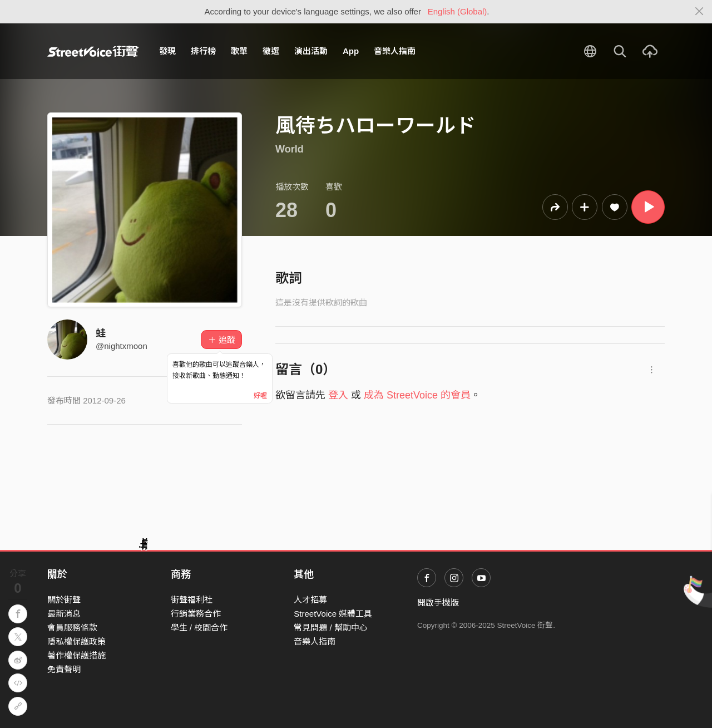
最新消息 (64, 614)
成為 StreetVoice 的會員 (417, 395)
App (351, 51)
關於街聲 (64, 600)
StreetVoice (93, 51)
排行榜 (203, 51)
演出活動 (311, 51)
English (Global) (458, 11)
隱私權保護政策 (76, 641)
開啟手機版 (438, 602)
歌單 (239, 51)
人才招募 (310, 600)
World (290, 149)
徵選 (271, 51)
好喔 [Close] (260, 396)
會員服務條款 (72, 628)
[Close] (699, 12)
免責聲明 (64, 669)
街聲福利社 (192, 600)
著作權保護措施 (76, 655)
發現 (167, 51)
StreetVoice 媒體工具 (333, 614)
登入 (338, 395)
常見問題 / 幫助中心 (331, 628)
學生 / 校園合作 (199, 628)
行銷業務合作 (196, 614)
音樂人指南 (395, 51)
